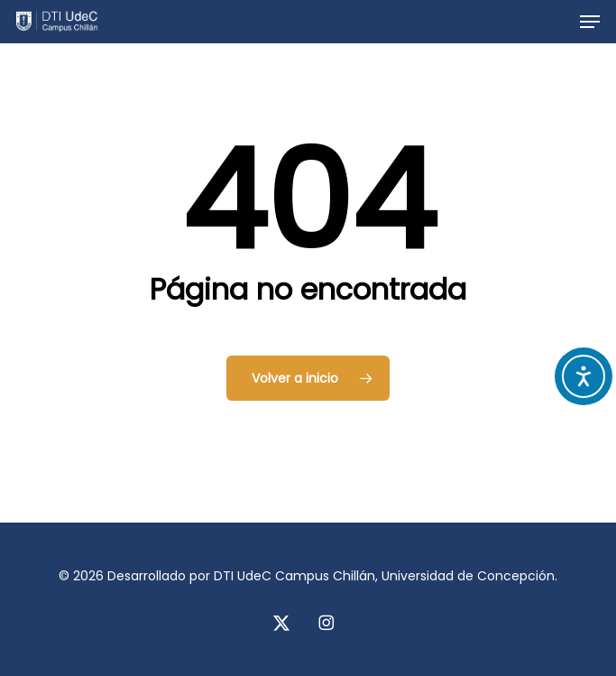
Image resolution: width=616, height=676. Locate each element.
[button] (590, 22)
